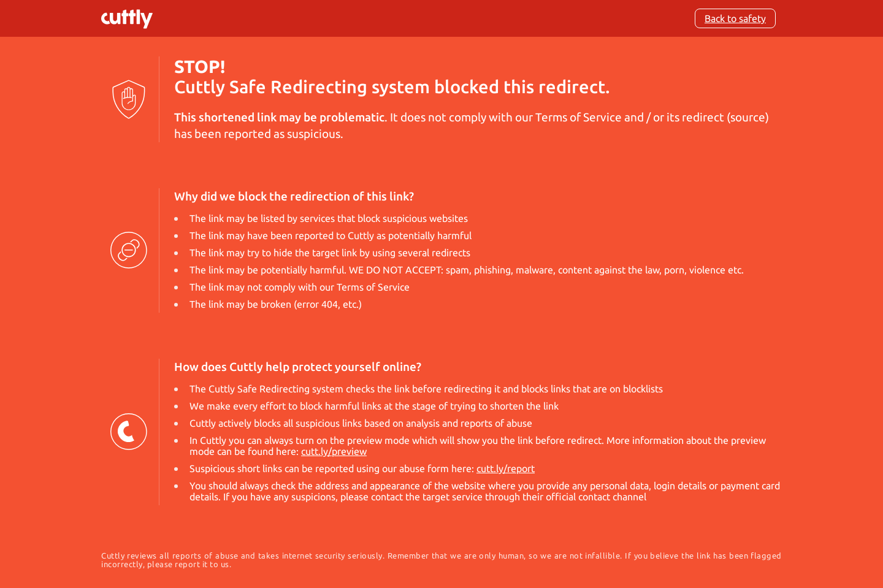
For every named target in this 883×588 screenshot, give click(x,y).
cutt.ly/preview (334, 451)
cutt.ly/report (506, 468)
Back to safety (735, 18)
